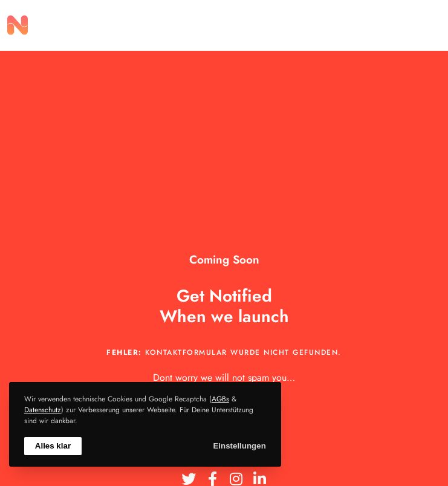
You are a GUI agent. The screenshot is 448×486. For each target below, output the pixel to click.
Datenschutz (43, 410)
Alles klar (53, 446)
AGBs (220, 399)
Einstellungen (239, 446)
